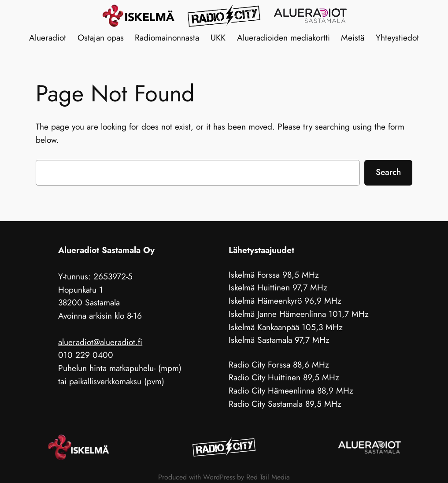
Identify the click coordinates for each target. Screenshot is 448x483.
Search (388, 172)
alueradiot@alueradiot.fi (100, 342)
